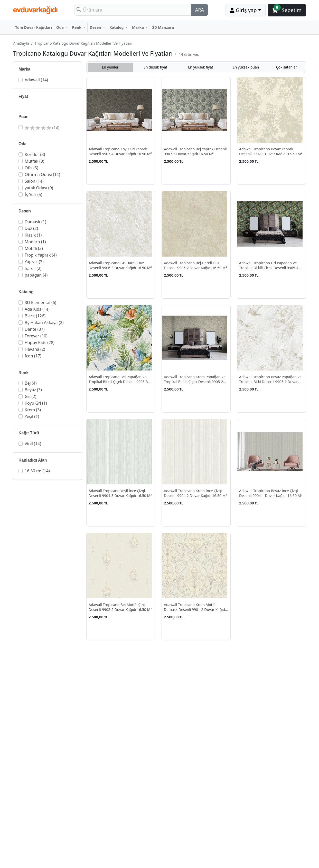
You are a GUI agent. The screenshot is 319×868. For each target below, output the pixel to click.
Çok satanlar (287, 67)
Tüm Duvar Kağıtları (34, 27)
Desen (96, 27)
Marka (138, 27)
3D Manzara (163, 27)
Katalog (117, 27)
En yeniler (110, 67)
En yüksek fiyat (201, 67)
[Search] (133, 10)
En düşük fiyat (155, 67)
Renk (77, 27)
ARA (200, 10)
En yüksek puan (246, 67)
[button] (48, 80)
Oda (60, 27)
